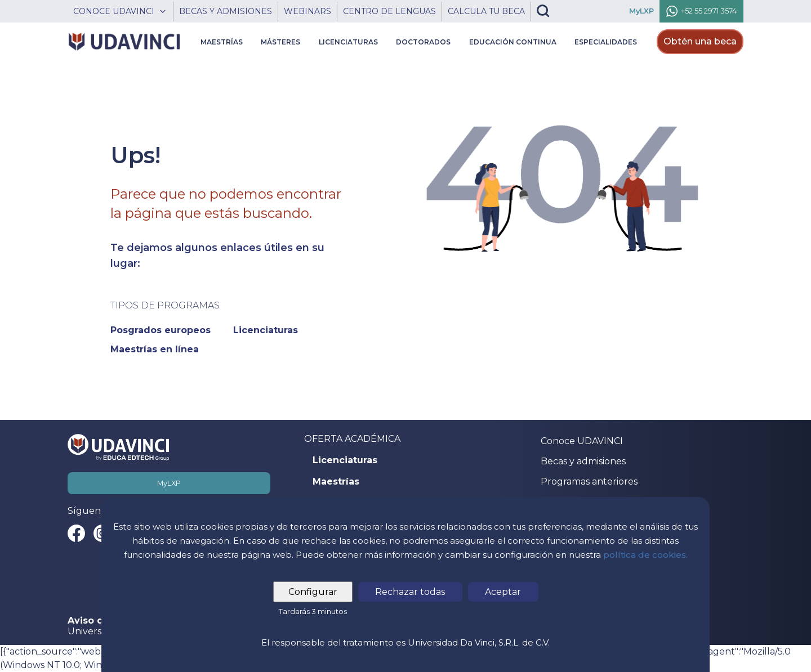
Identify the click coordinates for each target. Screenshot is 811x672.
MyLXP (169, 483)
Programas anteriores (589, 481)
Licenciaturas (345, 460)
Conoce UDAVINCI (582, 441)
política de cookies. (645, 555)
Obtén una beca (700, 41)
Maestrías (336, 482)
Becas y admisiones (583, 461)
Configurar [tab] (313, 592)
